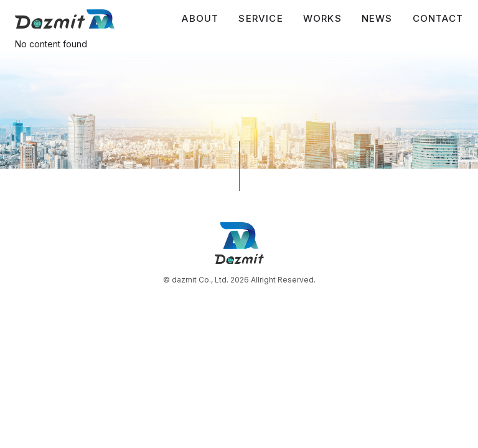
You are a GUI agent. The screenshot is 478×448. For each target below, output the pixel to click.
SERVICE (260, 18)
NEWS (377, 18)
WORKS (322, 18)
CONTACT (438, 18)
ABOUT (200, 18)
